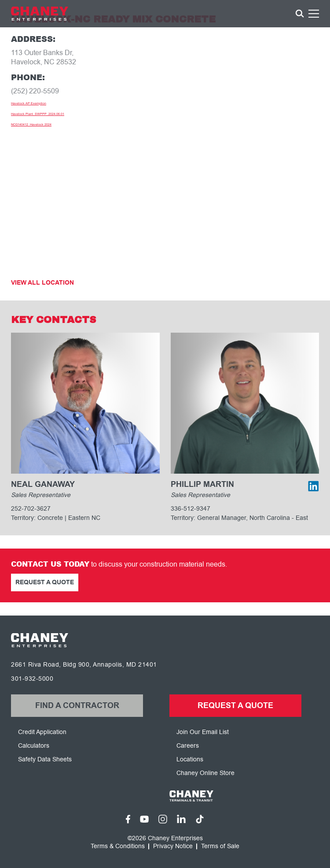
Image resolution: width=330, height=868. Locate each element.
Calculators (34, 746)
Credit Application (42, 732)
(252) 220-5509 (35, 91)
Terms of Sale (220, 846)
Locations (190, 759)
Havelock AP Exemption (29, 103)
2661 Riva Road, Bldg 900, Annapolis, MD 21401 (84, 665)
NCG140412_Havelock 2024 (31, 124)
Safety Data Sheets (45, 759)
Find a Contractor (77, 706)
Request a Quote (45, 582)
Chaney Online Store (205, 773)
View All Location (42, 283)
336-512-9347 (191, 509)
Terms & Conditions (118, 846)
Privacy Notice (173, 846)
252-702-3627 (31, 509)
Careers (188, 746)
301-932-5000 (32, 679)
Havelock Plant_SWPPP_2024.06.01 (38, 114)
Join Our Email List (203, 732)
